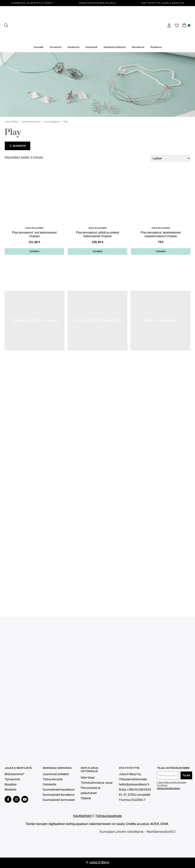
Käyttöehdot (82, 816)
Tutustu (34, 251)
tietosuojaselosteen (169, 788)
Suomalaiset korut (31, 122)
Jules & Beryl (11, 122)
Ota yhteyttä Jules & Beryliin (163, 3)
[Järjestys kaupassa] (170, 158)
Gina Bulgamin (52, 122)
